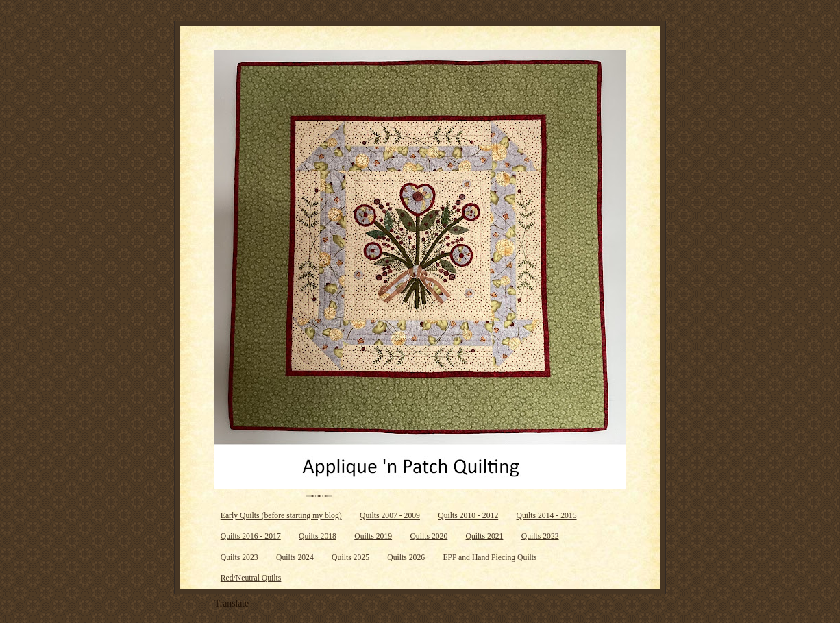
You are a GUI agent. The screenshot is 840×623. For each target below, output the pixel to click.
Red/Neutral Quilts (251, 578)
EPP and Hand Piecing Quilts (490, 558)
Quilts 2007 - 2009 (390, 516)
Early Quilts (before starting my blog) (281, 516)
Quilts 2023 (239, 558)
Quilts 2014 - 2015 (547, 516)
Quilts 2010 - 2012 (468, 516)
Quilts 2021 (485, 536)
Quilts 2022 (540, 536)
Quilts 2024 (295, 558)
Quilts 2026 (406, 558)
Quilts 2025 (350, 558)
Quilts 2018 (318, 536)
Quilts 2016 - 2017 (251, 536)
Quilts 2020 (429, 536)
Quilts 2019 (373, 536)
